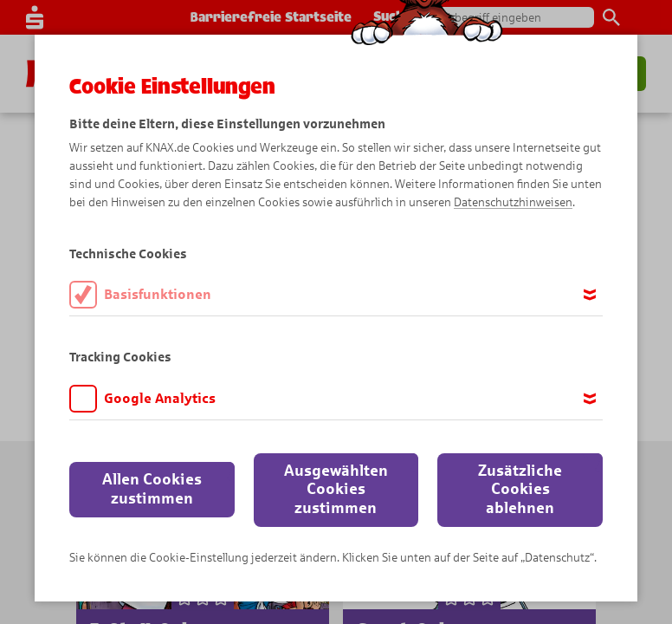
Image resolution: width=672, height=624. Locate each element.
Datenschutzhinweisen (513, 202)
